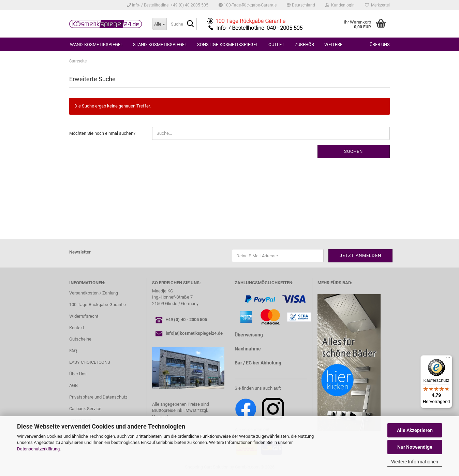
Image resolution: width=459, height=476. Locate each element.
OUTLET (276, 45)
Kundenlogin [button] (340, 5)
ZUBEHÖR (304, 45)
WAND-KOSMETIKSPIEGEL (96, 45)
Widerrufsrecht (84, 316)
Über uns (380, 45)
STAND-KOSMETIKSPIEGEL (160, 45)
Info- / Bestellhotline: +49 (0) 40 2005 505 (168, 5)
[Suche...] (159, 24)
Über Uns (78, 374)
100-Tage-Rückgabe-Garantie (248, 5)
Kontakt (77, 328)
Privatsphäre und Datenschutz (98, 397)
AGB (73, 385)
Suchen (353, 151)
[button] (301, 5)
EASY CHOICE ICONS (90, 362)
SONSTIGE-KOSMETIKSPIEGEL (228, 45)
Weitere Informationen (415, 462)
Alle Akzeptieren (415, 430)
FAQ (73, 351)
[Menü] (448, 359)
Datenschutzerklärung (38, 449)
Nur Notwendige (415, 447)
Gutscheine (80, 339)
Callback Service (85, 409)
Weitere (333, 45)
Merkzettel (377, 5)
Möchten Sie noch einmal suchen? (102, 133)
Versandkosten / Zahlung (94, 293)
